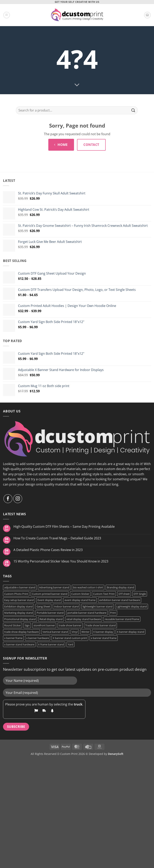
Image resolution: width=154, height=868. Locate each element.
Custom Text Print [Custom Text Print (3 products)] (104, 594)
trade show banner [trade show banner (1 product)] (70, 625)
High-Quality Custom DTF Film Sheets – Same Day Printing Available (64, 527)
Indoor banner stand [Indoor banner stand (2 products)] (66, 606)
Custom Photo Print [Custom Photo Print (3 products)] (16, 594)
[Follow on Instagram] (18, 499)
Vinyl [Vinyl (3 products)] (75, 632)
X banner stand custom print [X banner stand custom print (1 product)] (70, 638)
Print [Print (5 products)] (113, 613)
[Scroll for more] (77, 85)
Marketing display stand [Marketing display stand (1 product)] (19, 613)
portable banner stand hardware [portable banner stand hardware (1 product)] (87, 613)
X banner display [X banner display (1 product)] (103, 632)
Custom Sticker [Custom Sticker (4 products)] (80, 594)
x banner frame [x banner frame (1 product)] (13, 638)
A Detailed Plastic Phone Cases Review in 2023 (48, 550)
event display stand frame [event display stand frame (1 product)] (80, 600)
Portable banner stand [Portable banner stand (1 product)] (50, 613)
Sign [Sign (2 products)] (27, 625)
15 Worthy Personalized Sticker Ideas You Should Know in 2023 (61, 561)
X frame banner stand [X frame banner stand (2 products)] (51, 644)
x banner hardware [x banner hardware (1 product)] (38, 638)
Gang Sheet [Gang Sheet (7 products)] (43, 606)
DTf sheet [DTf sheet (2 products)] (124, 594)
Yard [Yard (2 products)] (70, 644)
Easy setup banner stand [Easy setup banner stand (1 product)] (19, 600)
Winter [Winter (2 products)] (85, 632)
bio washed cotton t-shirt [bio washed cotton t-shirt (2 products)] (88, 587)
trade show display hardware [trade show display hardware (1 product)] (21, 632)
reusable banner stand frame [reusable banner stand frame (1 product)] (122, 619)
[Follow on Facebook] (8, 499)
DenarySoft (116, 754)
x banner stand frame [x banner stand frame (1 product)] (104, 638)
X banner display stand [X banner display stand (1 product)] (131, 632)
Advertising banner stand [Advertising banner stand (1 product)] (54, 587)
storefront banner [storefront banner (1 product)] (44, 625)
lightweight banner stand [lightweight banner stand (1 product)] (98, 606)
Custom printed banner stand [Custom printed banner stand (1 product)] (50, 594)
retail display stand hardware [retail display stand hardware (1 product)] (84, 619)
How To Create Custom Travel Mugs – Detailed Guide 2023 (57, 538)
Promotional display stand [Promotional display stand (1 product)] (20, 619)
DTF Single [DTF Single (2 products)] (140, 594)
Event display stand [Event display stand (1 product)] (49, 600)
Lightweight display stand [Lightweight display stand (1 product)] (132, 606)
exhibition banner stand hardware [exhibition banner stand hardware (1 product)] (120, 600)
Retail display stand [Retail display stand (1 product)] (51, 619)
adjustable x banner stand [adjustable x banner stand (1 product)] (20, 587)
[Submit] (133, 110)
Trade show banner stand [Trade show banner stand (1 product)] (100, 625)
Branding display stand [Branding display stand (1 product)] (121, 587)
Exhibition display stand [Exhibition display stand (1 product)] (18, 606)
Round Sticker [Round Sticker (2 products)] (13, 625)
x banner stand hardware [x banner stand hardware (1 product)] (19, 644)
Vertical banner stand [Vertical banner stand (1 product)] (55, 632)
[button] (7, 15)
